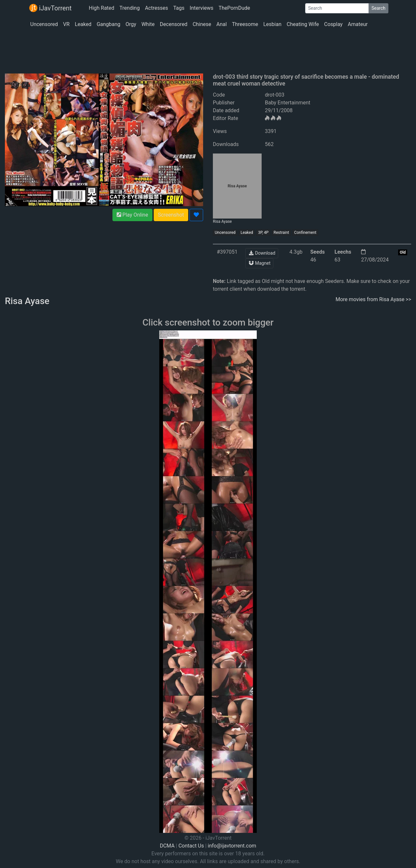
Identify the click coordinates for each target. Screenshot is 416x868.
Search (378, 8)
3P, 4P (263, 233)
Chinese (202, 24)
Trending (130, 8)
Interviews (202, 8)
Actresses (156, 8)
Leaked (83, 24)
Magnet (259, 263)
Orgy (131, 24)
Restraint (281, 233)
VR (66, 24)
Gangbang (108, 24)
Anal (222, 24)
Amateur (358, 24)
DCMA (167, 846)
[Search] (337, 8)
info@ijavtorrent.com (232, 846)
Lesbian (272, 24)
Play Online (132, 215)
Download (262, 253)
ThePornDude (234, 8)
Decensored (174, 24)
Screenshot (171, 215)
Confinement (305, 233)
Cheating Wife (303, 24)
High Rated (101, 8)
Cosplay (333, 24)
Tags (179, 8)
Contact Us (191, 846)
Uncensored (44, 24)
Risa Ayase (234, 189)
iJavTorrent (50, 8)
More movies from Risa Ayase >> (374, 299)
